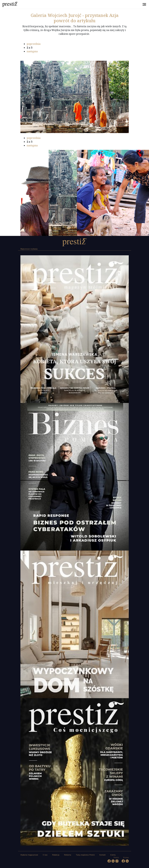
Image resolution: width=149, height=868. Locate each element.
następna (32, 51)
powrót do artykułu (75, 21)
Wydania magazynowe (29, 855)
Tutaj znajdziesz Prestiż (85, 855)
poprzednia (34, 44)
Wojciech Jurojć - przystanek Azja (75, 15)
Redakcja (56, 855)
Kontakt (103, 855)
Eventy (113, 855)
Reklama (68, 855)
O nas (45, 855)
